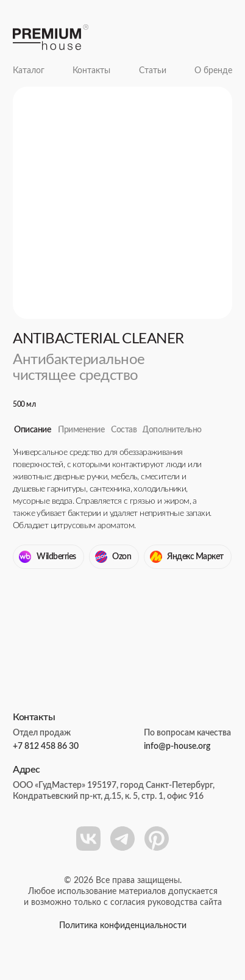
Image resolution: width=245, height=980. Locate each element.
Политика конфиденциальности (123, 926)
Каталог (29, 71)
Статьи (153, 71)
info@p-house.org (177, 746)
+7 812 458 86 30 (46, 746)
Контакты (91, 71)
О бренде (213, 71)
